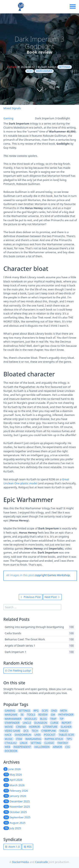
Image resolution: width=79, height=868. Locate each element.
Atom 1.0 (12, 847)
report (66, 723)
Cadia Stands (13, 633)
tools (31, 715)
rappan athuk (54, 739)
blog (43, 719)
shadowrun (23, 735)
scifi (30, 71)
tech (35, 731)
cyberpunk (49, 731)
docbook (11, 751)
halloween (42, 747)
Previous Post (30, 597)
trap (53, 719)
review (43, 715)
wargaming (33, 739)
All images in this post (20, 575)
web (7, 747)
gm (53, 715)
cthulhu (11, 743)
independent (22, 747)
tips (69, 739)
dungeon (41, 723)
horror (35, 727)
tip (62, 719)
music (9, 739)
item (19, 739)
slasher (66, 727)
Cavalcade (41, 862)
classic (49, 743)
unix (38, 735)
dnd (54, 711)
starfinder (12, 723)
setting (36, 743)
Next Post (52, 597)
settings (65, 67)
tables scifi (66, 735)
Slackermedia (20, 862)
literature (50, 727)
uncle (27, 723)
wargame (11, 715)
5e (22, 715)
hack (8, 735)
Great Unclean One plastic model (36, 481)
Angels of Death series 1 (20, 646)
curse (54, 723)
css (68, 747)
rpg (36, 711)
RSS (28, 847)
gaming (10, 711)
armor (57, 747)
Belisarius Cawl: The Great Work (25, 639)
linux (23, 743)
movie (9, 727)
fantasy (63, 743)
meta (64, 711)
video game (12, 731)
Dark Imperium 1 (15, 652)
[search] (32, 607)
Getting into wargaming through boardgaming (34, 627)
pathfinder (66, 715)
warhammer (44, 71)
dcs (26, 731)
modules (31, 719)
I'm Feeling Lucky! (18, 670)
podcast (50, 735)
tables (64, 731)
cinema (21, 727)
